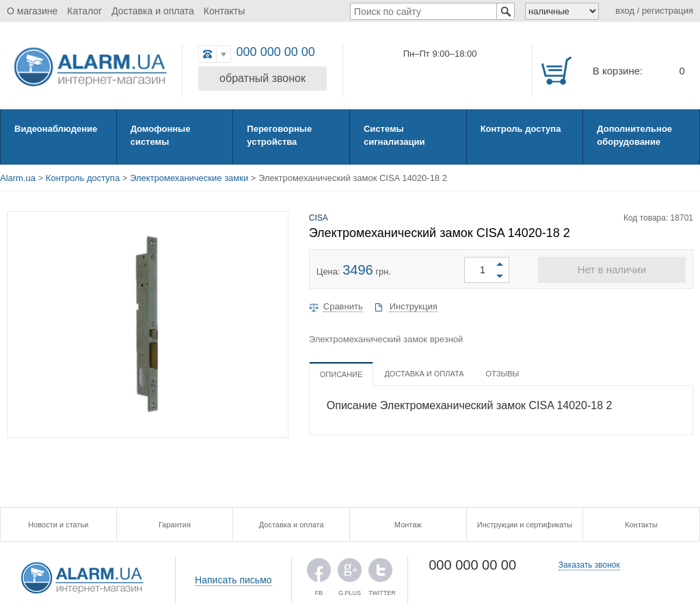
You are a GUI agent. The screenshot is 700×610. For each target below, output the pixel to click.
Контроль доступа (521, 129)
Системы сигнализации (394, 135)
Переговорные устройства (279, 135)
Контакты (224, 11)
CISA (319, 218)
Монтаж (408, 525)
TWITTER (380, 573)
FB (319, 573)
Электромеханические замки (189, 178)
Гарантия (175, 525)
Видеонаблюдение (56, 129)
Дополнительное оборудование (634, 135)
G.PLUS (350, 573)
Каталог (84, 11)
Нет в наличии (612, 269)
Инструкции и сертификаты (525, 525)
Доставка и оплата (153, 11)
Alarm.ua (18, 178)
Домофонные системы (161, 135)
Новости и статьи (58, 525)
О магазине (32, 11)
